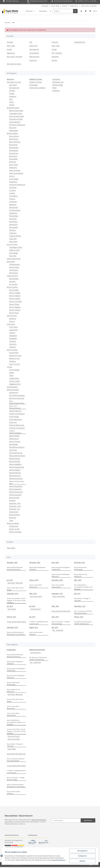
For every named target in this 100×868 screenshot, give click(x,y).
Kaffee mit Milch (15, 250)
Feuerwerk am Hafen (16, 119)
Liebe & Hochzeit (12, 276)
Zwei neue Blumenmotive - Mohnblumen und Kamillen (16, 633)
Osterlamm (13, 344)
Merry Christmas (15, 441)
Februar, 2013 (79, 617)
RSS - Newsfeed (57, 53)
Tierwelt (9, 367)
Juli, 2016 (10, 606)
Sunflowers (13, 233)
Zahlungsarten (34, 49)
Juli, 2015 (32, 606)
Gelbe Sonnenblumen (16, 173)
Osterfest (12, 333)
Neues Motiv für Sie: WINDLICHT (81, 575)
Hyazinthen (13, 187)
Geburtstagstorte (15, 122)
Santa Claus (13, 450)
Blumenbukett (14, 148)
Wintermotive (14, 273)
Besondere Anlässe (13, 108)
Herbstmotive (14, 270)
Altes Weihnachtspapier (17, 395)
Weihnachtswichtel (15, 489)
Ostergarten (13, 336)
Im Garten (12, 190)
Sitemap (54, 60)
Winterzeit (13, 518)
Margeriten (13, 205)
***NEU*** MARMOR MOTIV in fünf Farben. (39, 623)
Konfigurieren (82, 856)
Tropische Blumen (15, 236)
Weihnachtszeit (14, 498)
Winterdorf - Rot (14, 509)
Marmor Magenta (15, 307)
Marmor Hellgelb (15, 293)
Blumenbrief (13, 145)
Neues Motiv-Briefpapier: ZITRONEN (38, 568)
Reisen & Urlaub (12, 350)
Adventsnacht (14, 393)
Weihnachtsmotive (13, 390)
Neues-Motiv (12, 609)
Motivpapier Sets (58, 82)
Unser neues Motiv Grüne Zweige (15, 589)
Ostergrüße (13, 338)
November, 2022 (35, 562)
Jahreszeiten (11, 262)
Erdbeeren (13, 318)
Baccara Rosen (14, 136)
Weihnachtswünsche (16, 492)
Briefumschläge (58, 85)
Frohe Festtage (14, 417)
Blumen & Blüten (12, 133)
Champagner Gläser (16, 113)
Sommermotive (14, 267)
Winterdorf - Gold (15, 506)
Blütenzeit (12, 162)
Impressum (33, 60)
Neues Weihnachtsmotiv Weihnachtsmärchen (15, 568)
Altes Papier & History (14, 64)
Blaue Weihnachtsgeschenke (17, 402)
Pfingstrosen (13, 213)
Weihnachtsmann (15, 476)
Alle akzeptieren (82, 851)
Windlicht (12, 500)
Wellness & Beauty (13, 523)
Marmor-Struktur (12, 287)
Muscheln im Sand (15, 356)
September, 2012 (12, 627)
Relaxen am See (14, 358)
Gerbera (12, 176)
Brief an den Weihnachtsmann (15, 407)
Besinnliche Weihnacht (17, 398)
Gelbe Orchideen (15, 170)
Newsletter (55, 57)
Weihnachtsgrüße (15, 473)
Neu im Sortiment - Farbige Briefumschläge (61, 623)
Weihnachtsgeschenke (17, 467)
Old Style (12, 91)
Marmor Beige (14, 290)
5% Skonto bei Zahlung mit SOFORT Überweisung (83, 623)
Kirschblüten (13, 196)
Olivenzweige (14, 253)
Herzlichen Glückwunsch (17, 125)
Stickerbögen (34, 85)
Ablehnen (82, 861)
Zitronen (12, 321)
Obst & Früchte (12, 316)
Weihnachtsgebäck (15, 464)
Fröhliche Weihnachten (17, 425)
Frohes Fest (13, 422)
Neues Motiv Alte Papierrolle (61, 611)
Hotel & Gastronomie (14, 259)
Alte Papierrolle (14, 88)
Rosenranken (13, 227)
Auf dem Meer (14, 353)
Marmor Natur (14, 313)
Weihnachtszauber (15, 495)
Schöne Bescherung (16, 453)
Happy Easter (14, 330)
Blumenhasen (14, 153)
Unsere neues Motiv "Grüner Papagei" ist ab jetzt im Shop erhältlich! (16, 600)
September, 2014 (80, 606)
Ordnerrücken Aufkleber (37, 88)
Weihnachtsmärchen (16, 478)
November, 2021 (80, 562)
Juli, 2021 (10, 580)
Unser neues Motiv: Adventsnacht (58, 586)
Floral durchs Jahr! (36, 596)
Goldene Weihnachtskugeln (15, 432)
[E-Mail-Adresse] (66, 820)
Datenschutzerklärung (39, 820)
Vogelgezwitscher (15, 384)
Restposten (56, 91)
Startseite (45, 6)
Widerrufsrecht (34, 57)
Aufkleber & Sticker (36, 82)
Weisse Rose (13, 242)
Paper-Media (11, 548)
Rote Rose (12, 230)
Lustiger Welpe (14, 378)
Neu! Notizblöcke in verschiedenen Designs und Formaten (83, 587)
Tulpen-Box (13, 239)
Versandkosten (34, 53)
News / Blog (55, 6)
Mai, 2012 (55, 627)
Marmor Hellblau (15, 299)
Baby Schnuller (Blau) (16, 111)
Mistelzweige (13, 444)
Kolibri (11, 375)
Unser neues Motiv (59, 596)
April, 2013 (55, 617)
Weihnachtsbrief (15, 459)
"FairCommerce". (36, 609)
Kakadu (12, 373)
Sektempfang (13, 130)
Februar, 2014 (11, 617)
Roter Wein (13, 128)
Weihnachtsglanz (15, 470)
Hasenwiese (13, 182)
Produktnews (11, 650)
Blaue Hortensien (15, 142)
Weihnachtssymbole (16, 486)
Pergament (13, 96)
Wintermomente (15, 515)
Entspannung (14, 526)
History (11, 102)
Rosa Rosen (13, 219)
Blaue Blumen (14, 139)
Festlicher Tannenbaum (17, 414)
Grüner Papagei (14, 370)
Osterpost (12, 347)
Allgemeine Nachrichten (37, 650)
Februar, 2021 (34, 580)
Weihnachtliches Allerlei (17, 456)
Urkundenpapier (12, 387)
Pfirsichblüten (14, 216)
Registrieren (74, 6)
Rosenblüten (13, 222)
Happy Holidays (14, 436)
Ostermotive (11, 324)
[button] (81, 11)
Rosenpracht (13, 224)
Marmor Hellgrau (15, 310)
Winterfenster (14, 512)
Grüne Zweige (14, 179)
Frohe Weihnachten (16, 419)
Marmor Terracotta (15, 301)
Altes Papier (13, 85)
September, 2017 (57, 594)
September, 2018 (12, 594)
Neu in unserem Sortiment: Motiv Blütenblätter (83, 612)
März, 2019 (78, 580)
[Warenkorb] (93, 11)
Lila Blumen (13, 202)
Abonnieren (88, 820)
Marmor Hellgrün (15, 296)
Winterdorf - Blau (15, 503)
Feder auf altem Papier (17, 116)
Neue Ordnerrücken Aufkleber (36, 633)
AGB (31, 42)
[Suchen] (63, 11)
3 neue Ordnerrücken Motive (16, 622)
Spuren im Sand (14, 364)
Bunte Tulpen (14, 165)
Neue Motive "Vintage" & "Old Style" (82, 599)
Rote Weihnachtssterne (17, 447)
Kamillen (12, 193)
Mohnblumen (14, 207)
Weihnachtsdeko (15, 461)
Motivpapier (56, 79)
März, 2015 (55, 606)
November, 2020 (57, 580)
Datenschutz (33, 46)
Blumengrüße (14, 150)
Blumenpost (13, 156)
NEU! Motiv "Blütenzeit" (15, 583)
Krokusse (12, 199)
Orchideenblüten (15, 210)
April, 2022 (55, 562)
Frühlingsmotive (14, 264)
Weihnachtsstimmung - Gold (17, 482)
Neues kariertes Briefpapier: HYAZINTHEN (61, 568)
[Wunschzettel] (86, 11)
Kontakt (65, 6)
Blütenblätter (14, 159)
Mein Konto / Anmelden (89, 6)
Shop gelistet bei (80, 42)
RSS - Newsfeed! (58, 630)
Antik (11, 99)
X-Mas (11, 520)
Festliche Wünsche (15, 411)
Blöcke (55, 88)
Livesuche (55, 42)
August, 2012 (34, 627)
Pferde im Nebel (15, 381)
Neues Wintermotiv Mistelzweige (80, 568)
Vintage (12, 93)
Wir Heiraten (13, 284)
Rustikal (12, 105)
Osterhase (13, 341)
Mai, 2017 (77, 594)
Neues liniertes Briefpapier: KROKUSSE (61, 575)
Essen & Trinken (12, 244)
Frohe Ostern (13, 327)
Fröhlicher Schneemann (17, 428)
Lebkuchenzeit (14, 439)
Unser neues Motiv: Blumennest (36, 586)
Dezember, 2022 (12, 562)
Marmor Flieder (14, 304)
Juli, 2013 (32, 617)
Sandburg (12, 361)
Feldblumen (13, 168)
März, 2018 (33, 594)
